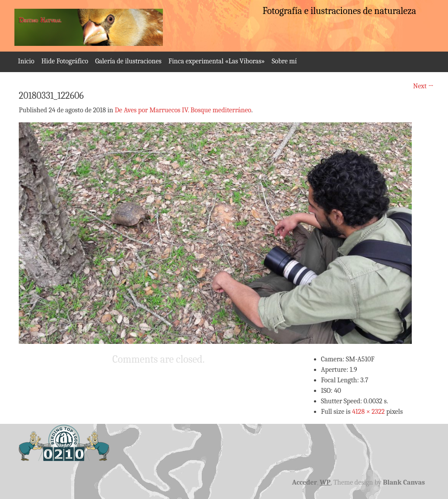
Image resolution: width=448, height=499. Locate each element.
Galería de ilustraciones (128, 61)
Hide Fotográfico (65, 61)
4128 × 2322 (368, 412)
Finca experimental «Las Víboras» (217, 61)
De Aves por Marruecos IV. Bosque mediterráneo (183, 110)
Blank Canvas (404, 482)
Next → (423, 86)
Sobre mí (284, 61)
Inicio (26, 61)
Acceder (305, 482)
